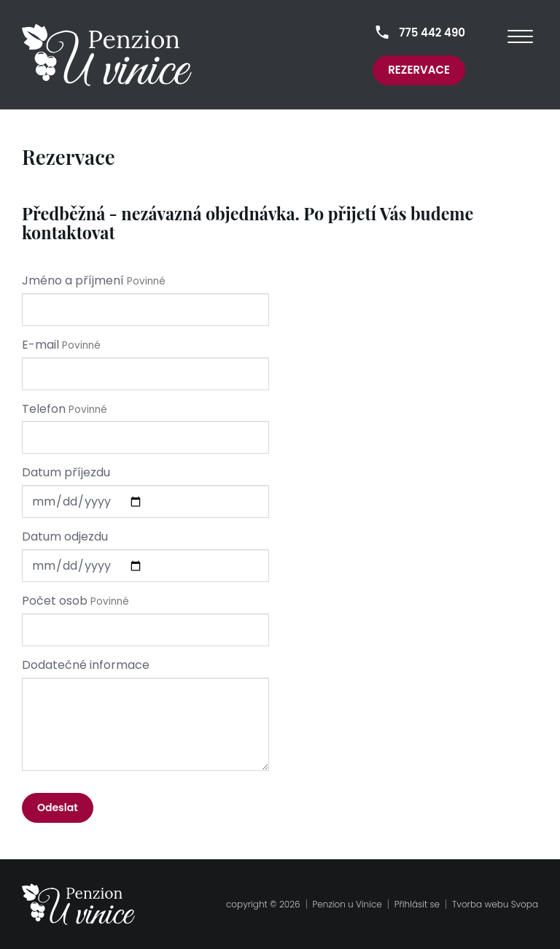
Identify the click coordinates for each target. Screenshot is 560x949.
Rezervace (419, 70)
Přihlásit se (417, 904)
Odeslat (58, 807)
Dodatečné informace (86, 665)
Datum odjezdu (65, 537)
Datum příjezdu (66, 473)
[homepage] (107, 55)
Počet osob (55, 601)
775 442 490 (432, 32)
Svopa (525, 904)
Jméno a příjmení (73, 281)
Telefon (44, 409)
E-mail (40, 345)
